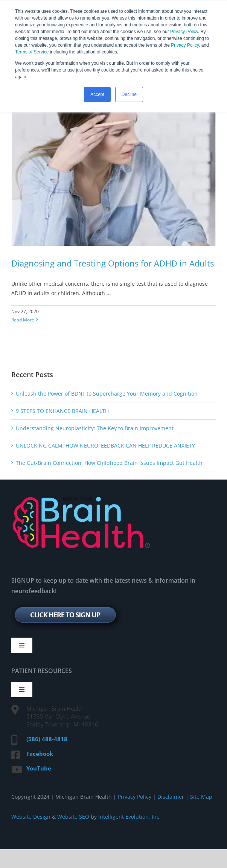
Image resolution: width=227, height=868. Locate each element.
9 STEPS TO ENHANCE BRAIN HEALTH (62, 411)
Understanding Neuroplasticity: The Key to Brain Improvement (95, 428)
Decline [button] (129, 94)
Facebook (40, 754)
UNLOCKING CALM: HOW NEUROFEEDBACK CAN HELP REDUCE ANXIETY (105, 445)
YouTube (39, 768)
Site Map (201, 797)
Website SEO (73, 817)
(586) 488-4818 (47, 739)
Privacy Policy (184, 32)
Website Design (31, 817)
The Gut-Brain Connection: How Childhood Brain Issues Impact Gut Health (109, 463)
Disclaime (169, 797)
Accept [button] (97, 94)
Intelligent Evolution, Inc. (129, 817)
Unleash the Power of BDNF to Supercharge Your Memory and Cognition (107, 394)
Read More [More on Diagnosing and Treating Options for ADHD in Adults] (23, 320)
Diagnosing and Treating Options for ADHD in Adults (113, 263)
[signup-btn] (67, 605)
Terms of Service (32, 52)
